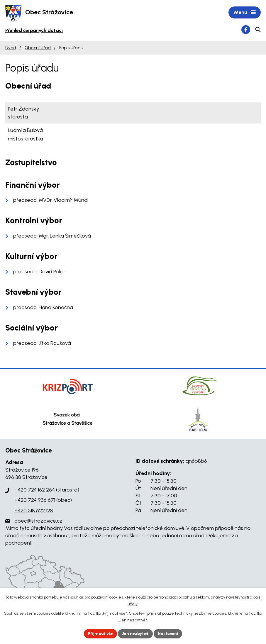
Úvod (11, 48)
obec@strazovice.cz (38, 521)
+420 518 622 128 (34, 511)
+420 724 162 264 (35, 490)
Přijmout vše (100, 634)
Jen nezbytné (135, 634)
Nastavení (168, 634)
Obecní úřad (38, 48)
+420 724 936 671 (35, 500)
